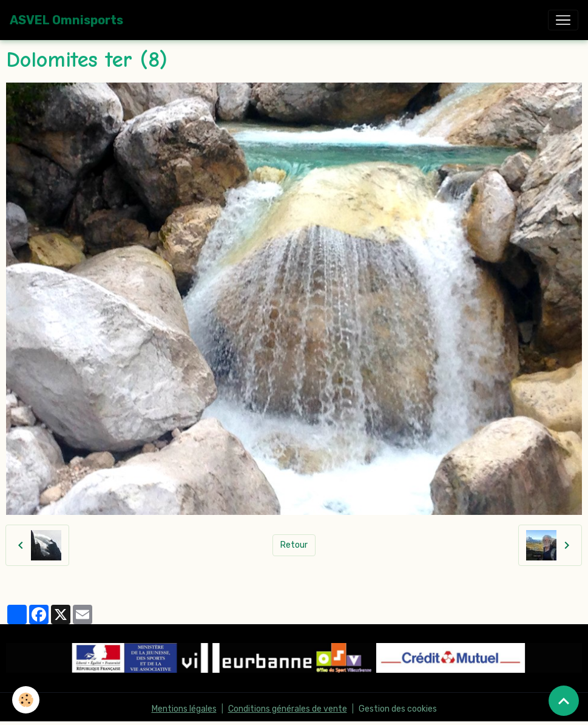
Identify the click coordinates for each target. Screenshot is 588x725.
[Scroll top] (564, 701)
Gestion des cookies (398, 709)
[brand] (66, 20)
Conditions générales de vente (288, 709)
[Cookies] (26, 700)
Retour (294, 545)
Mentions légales (184, 709)
